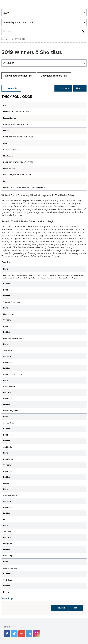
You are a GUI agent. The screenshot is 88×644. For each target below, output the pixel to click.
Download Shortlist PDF (19, 76)
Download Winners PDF (54, 76)
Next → (80, 88)
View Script (7, 598)
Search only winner (15, 39)
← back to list (11, 88)
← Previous (63, 88)
